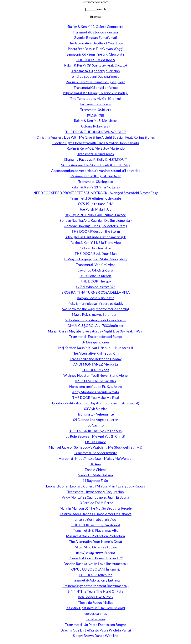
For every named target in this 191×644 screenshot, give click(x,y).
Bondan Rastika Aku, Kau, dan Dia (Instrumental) (95, 220)
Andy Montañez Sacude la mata (96, 392)
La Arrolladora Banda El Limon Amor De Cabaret (96, 514)
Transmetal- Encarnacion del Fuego (95, 337)
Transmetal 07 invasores (95, 154)
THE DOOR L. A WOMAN (95, 60)
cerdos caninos (96, 613)
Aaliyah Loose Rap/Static (95, 298)
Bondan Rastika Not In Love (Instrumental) (96, 564)
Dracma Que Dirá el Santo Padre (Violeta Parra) (96, 630)
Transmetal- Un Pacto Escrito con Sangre (95, 625)
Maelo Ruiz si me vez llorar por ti (96, 314)
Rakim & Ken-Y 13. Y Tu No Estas (96, 187)
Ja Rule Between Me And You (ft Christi (96, 436)
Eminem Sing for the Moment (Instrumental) (96, 586)
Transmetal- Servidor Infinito (96, 453)
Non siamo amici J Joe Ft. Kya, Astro (96, 387)
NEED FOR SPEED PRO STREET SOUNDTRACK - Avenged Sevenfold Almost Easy (95, 193)
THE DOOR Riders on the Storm (96, 231)
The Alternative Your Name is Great (95, 542)
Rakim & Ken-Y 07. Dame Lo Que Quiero (95, 82)
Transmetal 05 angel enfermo (96, 87)
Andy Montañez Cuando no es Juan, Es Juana (95, 497)
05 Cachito (95, 425)
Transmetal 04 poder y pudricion (96, 71)
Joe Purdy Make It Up (95, 209)
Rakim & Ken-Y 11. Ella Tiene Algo (96, 242)
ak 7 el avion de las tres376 (96, 287)
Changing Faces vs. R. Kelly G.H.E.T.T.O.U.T (96, 159)
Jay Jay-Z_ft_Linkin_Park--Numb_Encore (96, 215)
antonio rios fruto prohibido (95, 519)
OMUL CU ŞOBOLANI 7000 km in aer (95, 326)
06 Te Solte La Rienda (95, 276)
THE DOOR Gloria (95, 370)
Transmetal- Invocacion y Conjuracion (95, 492)
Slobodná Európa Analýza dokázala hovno (96, 320)
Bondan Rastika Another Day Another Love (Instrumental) (96, 403)
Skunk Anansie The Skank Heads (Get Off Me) (95, 165)
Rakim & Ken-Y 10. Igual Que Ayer (96, 176)
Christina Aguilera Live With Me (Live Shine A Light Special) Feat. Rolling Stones (96, 137)
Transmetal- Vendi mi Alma (95, 265)
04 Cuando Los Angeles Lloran (96, 420)
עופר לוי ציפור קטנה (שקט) (95, 553)
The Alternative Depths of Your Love (95, 43)
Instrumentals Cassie (95, 104)
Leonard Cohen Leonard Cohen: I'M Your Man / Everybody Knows (95, 486)
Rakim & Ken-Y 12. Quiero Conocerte (95, 27)
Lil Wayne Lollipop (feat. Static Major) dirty (95, 259)
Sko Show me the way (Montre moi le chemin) (95, 309)
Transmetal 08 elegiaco (96, 182)
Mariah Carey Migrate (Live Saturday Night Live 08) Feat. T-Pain (95, 331)
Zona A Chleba (95, 470)
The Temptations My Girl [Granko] (96, 98)
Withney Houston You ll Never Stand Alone (95, 375)
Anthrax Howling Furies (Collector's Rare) (96, 226)
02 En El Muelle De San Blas (95, 381)
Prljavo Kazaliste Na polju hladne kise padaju (95, 93)
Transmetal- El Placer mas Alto (95, 530)
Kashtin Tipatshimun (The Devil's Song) (96, 608)
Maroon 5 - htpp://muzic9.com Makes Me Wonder (96, 458)
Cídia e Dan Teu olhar (95, 248)
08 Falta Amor (96, 442)
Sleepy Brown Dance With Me (96, 636)
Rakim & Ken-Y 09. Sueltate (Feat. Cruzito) (95, 65)
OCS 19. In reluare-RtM (96, 204)
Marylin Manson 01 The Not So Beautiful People (96, 508)
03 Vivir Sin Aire (96, 409)
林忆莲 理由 (96, 115)
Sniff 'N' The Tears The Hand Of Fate (96, 591)
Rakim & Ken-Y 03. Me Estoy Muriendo (96, 148)
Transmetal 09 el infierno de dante (95, 198)
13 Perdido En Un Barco (95, 503)
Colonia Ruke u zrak (96, 126)
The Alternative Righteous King (96, 353)
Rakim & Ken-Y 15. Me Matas (96, 121)
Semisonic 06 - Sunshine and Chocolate (95, 54)
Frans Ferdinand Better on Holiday (96, 359)
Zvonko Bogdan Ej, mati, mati (96, 37)
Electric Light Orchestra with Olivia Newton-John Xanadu (96, 143)
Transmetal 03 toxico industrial (96, 32)
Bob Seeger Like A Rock (95, 597)
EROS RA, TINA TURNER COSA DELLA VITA (95, 292)
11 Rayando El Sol (95, 481)
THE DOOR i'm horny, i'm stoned (95, 525)
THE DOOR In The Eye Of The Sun (95, 431)
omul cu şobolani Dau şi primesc (95, 76)
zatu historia (95, 619)
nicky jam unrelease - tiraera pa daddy (95, 303)
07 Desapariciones (96, 342)
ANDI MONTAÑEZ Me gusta (96, 364)
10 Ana (95, 464)
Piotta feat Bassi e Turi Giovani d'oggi (95, 49)
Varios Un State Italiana (95, 475)
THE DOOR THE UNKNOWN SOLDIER (95, 132)
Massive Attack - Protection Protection (95, 536)
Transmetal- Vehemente (95, 414)
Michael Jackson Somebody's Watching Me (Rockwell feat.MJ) (95, 447)
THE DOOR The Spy (95, 281)
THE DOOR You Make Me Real (95, 397)
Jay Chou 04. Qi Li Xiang (95, 270)
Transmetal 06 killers (96, 110)
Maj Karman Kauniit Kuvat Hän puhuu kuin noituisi (95, 348)
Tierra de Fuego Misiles (96, 602)
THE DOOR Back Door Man (96, 253)
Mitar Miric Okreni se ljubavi (96, 547)
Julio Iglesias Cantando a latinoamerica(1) (95, 237)
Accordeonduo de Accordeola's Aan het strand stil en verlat (95, 171)
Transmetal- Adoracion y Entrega (95, 580)
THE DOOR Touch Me (95, 575)
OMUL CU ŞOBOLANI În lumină (95, 569)
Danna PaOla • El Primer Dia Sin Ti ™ (96, 558)
